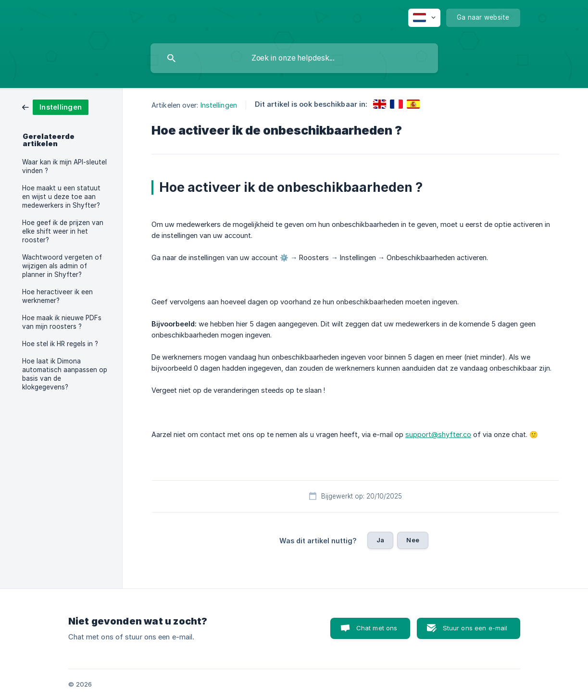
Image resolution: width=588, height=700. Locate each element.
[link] (55, 106)
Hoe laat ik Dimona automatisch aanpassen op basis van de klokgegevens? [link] (65, 374)
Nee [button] (413, 540)
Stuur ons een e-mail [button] (475, 628)
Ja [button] (380, 540)
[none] (424, 18)
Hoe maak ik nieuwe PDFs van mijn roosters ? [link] (62, 322)
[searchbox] (294, 58)
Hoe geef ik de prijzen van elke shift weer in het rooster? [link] (63, 231)
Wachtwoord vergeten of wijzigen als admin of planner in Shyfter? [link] (62, 266)
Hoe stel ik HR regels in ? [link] (60, 344)
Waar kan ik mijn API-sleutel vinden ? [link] (64, 166)
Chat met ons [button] (377, 628)
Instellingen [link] (219, 105)
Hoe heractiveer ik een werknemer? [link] (57, 296)
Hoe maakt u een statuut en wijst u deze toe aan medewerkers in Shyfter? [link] (61, 197)
